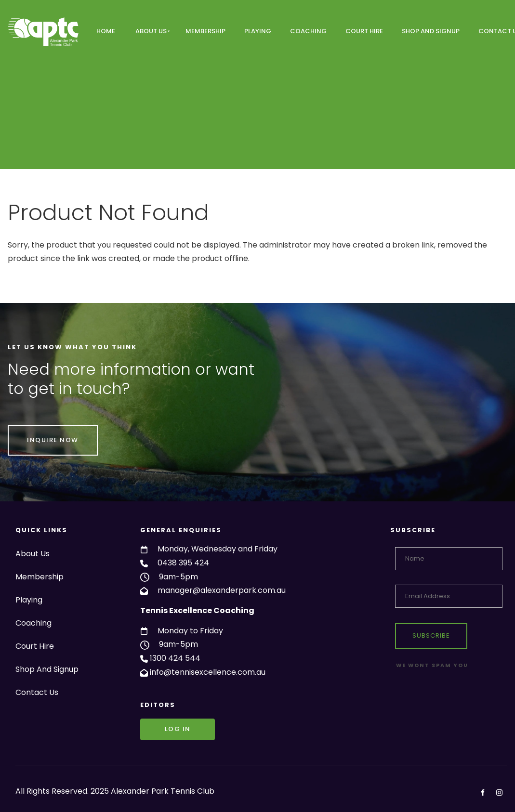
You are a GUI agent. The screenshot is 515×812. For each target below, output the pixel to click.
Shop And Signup (431, 31)
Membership (205, 31)
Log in (153, 725)
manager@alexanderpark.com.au (222, 590)
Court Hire (364, 31)
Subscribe (431, 635)
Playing (258, 31)
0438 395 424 (183, 563)
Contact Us (37, 692)
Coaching (308, 31)
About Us (151, 31)
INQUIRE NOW (33, 432)
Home (106, 31)
